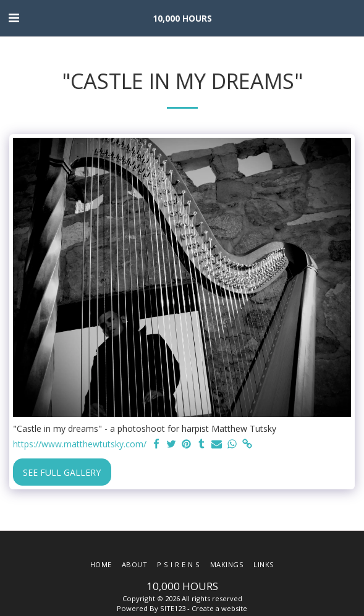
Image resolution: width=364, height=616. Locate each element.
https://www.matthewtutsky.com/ (80, 444)
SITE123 (173, 608)
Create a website (219, 608)
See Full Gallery (62, 472)
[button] (14, 18)
